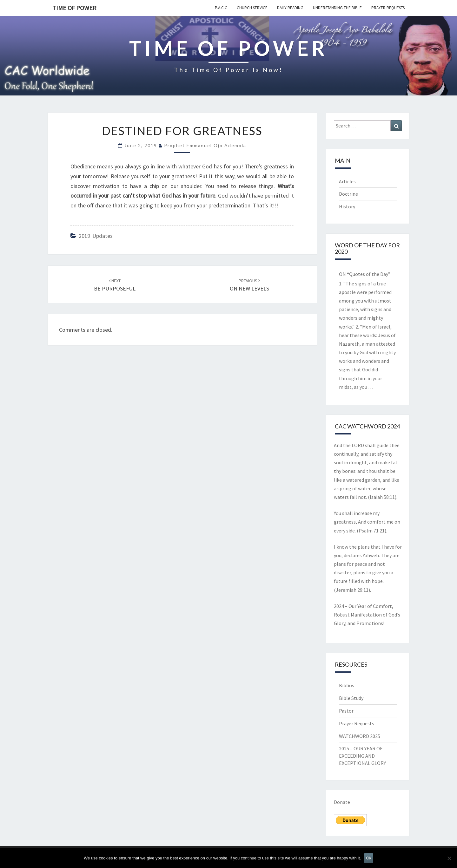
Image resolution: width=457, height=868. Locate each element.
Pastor (346, 711)
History (347, 206)
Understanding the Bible (337, 8)
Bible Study (351, 698)
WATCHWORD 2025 (360, 736)
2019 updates (96, 236)
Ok (369, 858)
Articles (347, 181)
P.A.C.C (221, 8)
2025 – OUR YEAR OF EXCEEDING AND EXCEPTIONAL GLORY (362, 756)
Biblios (347, 685)
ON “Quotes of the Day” (365, 274)
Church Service (252, 8)
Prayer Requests (388, 8)
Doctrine (348, 194)
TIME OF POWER (74, 8)
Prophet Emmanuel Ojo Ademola (205, 145)
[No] (449, 858)
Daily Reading (290, 8)
